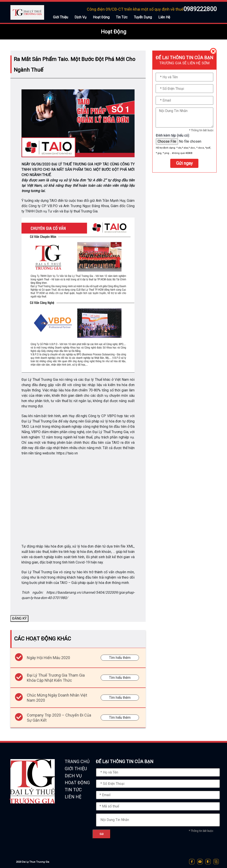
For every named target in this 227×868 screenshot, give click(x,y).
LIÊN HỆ (73, 797)
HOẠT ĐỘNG (77, 783)
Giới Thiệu (61, 17)
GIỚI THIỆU (76, 769)
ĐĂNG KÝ (19, 618)
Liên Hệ (164, 17)
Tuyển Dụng (143, 17)
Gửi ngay (184, 163)
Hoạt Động (101, 17)
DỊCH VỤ (73, 776)
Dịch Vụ (80, 17)
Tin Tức (122, 17)
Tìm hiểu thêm (120, 658)
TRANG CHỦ (77, 762)
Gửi (102, 834)
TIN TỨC (73, 790)
